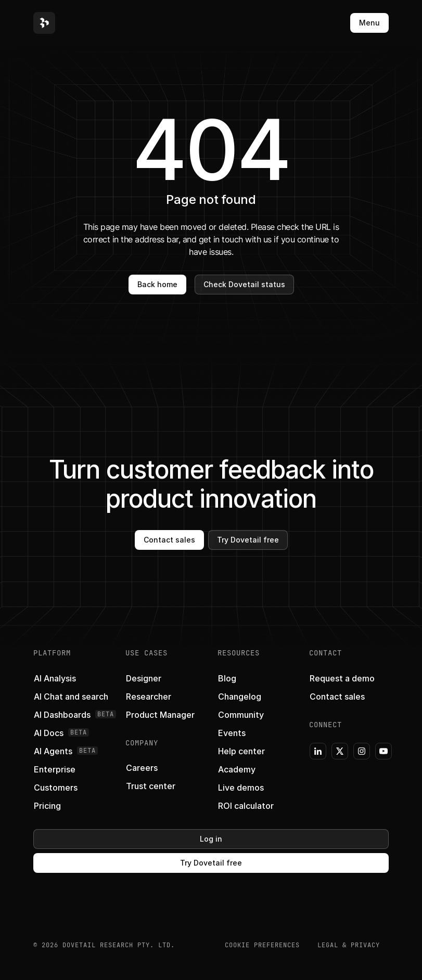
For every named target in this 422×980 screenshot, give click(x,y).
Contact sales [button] (169, 540)
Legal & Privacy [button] (349, 945)
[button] (44, 23)
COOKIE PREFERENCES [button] (262, 945)
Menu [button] (369, 23)
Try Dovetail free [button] (248, 540)
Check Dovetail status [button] (244, 284)
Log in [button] (211, 839)
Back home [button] (157, 284)
